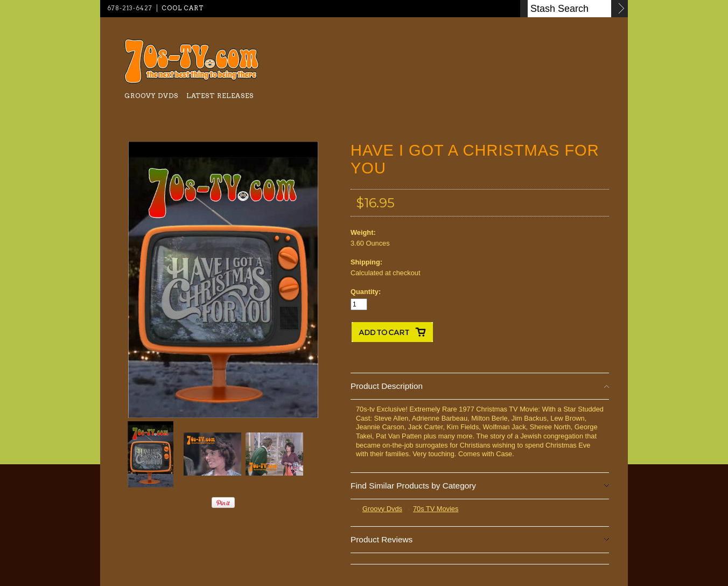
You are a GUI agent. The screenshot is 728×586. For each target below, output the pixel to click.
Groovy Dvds (151, 96)
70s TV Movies (436, 509)
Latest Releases (220, 96)
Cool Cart (183, 8)
